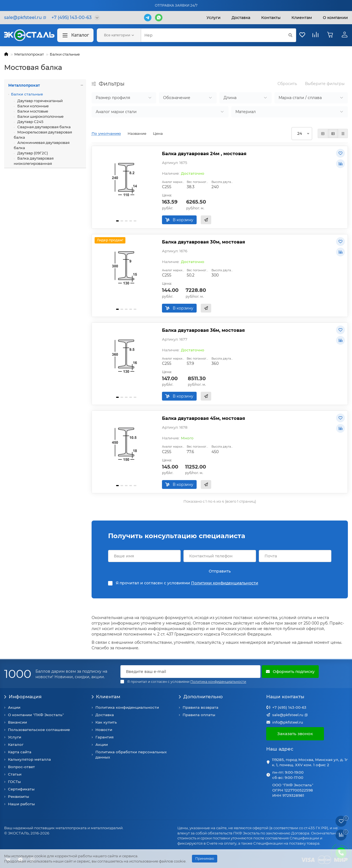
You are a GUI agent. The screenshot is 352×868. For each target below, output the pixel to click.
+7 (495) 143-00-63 (289, 707)
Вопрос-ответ (21, 767)
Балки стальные (65, 54)
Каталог (75, 35)
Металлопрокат (29, 54)
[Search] (218, 35)
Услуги (214, 18)
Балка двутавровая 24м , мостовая (204, 154)
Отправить (220, 571)
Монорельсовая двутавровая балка (43, 135)
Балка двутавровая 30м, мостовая (204, 242)
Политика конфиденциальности (127, 707)
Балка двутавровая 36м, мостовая (203, 330)
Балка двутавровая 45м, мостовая (204, 418)
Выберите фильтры (325, 84)
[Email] (190, 672)
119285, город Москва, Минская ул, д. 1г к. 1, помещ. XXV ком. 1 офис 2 (310, 762)
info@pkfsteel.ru (288, 722)
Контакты (271, 18)
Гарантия (105, 737)
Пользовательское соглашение (39, 730)
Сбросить (287, 84)
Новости (104, 730)
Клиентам (106, 697)
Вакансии (17, 722)
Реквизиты (19, 796)
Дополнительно (201, 697)
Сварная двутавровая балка (44, 127)
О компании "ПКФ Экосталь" (36, 715)
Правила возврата (200, 707)
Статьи (15, 774)
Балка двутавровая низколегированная (34, 161)
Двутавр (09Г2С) (32, 153)
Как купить (106, 722)
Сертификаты (21, 789)
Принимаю (205, 859)
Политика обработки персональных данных (131, 755)
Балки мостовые (32, 111)
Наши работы (21, 804)
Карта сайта (20, 752)
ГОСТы (14, 782)
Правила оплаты (199, 715)
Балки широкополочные (40, 116)
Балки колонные (33, 106)
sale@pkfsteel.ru (288, 715)
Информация (23, 697)
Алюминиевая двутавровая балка (42, 145)
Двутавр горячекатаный (40, 101)
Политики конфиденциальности (225, 583)
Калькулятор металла (29, 759)
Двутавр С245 (30, 122)
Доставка (241, 18)
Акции (14, 707)
